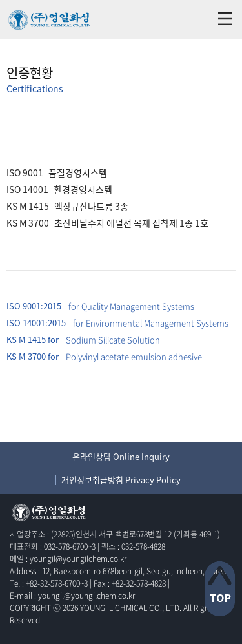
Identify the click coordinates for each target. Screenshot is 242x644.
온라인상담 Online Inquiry (121, 456)
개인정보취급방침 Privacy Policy (121, 480)
